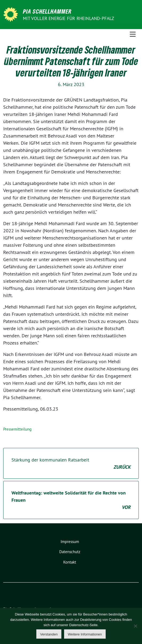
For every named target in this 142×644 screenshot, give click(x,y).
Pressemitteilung (17, 429)
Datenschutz (70, 552)
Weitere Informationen (85, 634)
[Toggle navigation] (133, 35)
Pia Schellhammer (47, 11)
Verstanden (49, 634)
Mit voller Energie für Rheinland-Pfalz (69, 18)
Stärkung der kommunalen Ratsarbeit (71, 464)
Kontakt (70, 562)
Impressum (70, 542)
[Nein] (135, 626)
